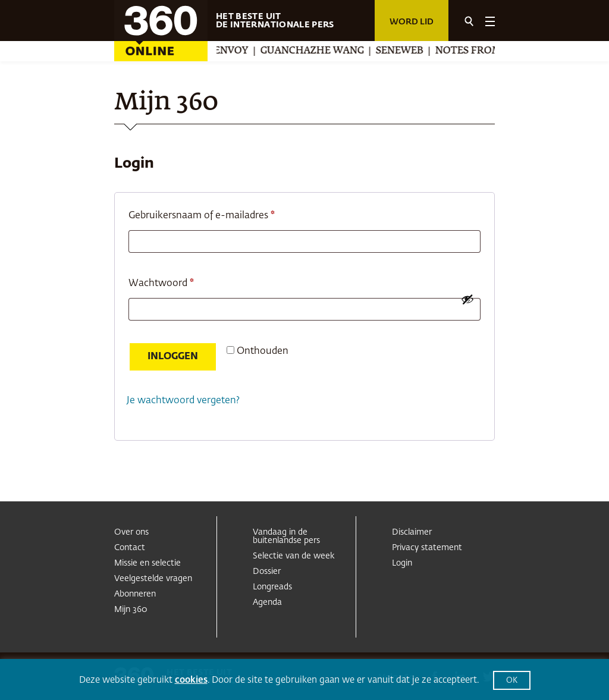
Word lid (412, 22)
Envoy (237, 51)
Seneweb (406, 51)
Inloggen (173, 357)
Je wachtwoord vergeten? (183, 401)
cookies (191, 680)
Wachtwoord (176, 281)
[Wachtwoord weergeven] (467, 299)
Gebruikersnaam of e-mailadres (217, 214)
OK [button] (512, 681)
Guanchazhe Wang (318, 51)
